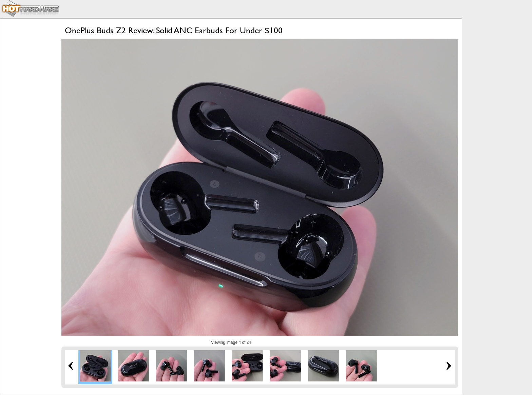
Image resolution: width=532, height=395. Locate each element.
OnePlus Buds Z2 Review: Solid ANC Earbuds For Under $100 (174, 30)
